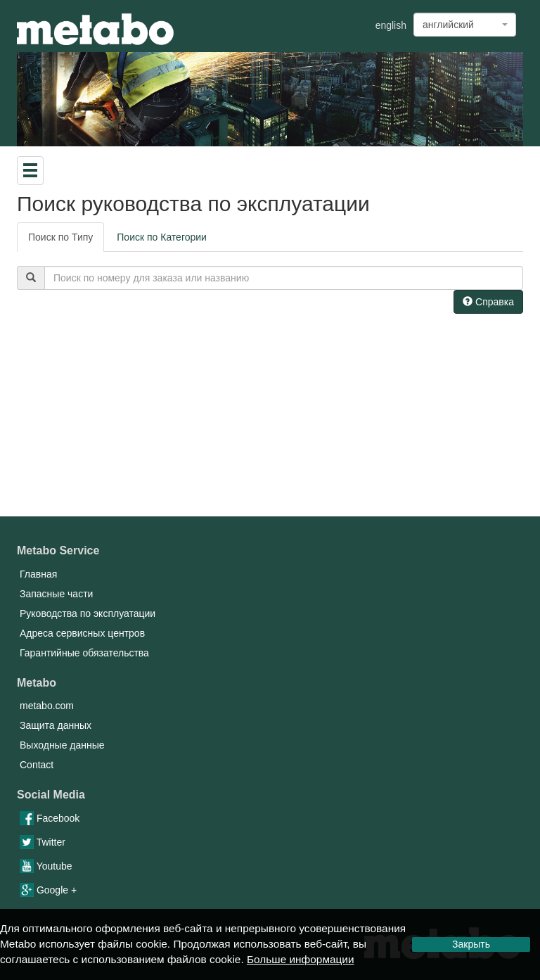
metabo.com (47, 706)
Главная (38, 574)
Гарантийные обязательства (84, 653)
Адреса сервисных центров (82, 633)
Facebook (50, 818)
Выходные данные (62, 745)
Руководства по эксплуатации (88, 613)
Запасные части (56, 594)
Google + (48, 890)
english (391, 25)
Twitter (43, 842)
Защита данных (56, 725)
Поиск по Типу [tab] (60, 237)
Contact (37, 765)
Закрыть (471, 944)
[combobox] (465, 25)
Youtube (46, 866)
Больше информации (301, 959)
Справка (488, 302)
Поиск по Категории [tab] (162, 237)
